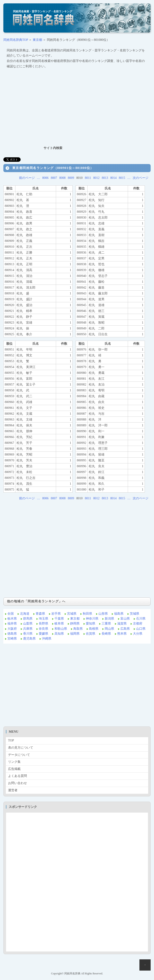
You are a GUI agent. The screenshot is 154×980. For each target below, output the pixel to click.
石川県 (141, 619)
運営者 (13, 790)
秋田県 (87, 614)
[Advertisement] (77, 107)
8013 (105, 178)
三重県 (106, 624)
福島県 (119, 614)
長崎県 (106, 634)
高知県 (59, 634)
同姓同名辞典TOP (16, 40)
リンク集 (14, 762)
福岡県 (75, 634)
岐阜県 (59, 624)
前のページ (27, 178)
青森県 (40, 614)
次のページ (141, 178)
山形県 (103, 614)
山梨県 (28, 624)
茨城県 (134, 614)
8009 (71, 178)
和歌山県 (61, 629)
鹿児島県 (29, 639)
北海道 (25, 614)
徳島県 (12, 634)
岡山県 (109, 629)
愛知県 (91, 624)
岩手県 (56, 614)
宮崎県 (12, 639)
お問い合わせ (17, 783)
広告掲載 (14, 769)
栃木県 (12, 619)
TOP (11, 740)
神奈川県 (92, 619)
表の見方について (21, 748)
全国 (11, 614)
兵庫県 (28, 629)
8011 (88, 178)
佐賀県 (91, 634)
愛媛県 (43, 634)
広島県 (125, 629)
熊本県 (122, 634)
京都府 (138, 624)
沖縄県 (47, 639)
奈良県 (43, 629)
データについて (19, 755)
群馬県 (28, 619)
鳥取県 (78, 629)
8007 (54, 178)
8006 (46, 178)
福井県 (12, 624)
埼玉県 (43, 619)
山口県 (141, 629)
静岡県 (75, 624)
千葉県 (59, 619)
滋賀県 (122, 624)
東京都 (37, 40)
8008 (63, 178)
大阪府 (12, 629)
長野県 (43, 624)
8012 (96, 178)
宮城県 (72, 614)
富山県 (125, 619)
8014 (113, 178)
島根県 (94, 629)
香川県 (28, 634)
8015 (122, 178)
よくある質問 (17, 776)
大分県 (138, 634)
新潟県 (109, 619)
